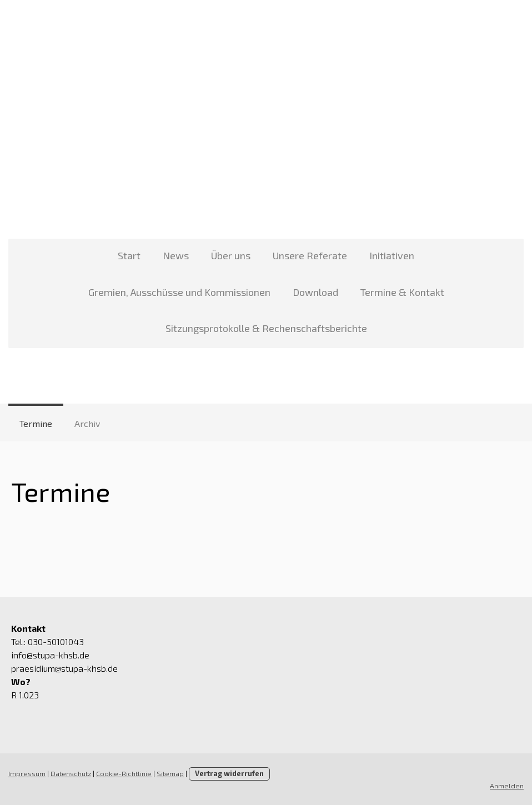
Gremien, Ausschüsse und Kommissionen (179, 292)
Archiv (87, 423)
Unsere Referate (310, 255)
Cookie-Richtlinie (124, 773)
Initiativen (392, 255)
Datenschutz (71, 773)
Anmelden (507, 786)
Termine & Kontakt (402, 292)
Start (129, 255)
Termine (36, 423)
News (176, 255)
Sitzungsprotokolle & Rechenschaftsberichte (266, 328)
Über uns (231, 255)
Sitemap (170, 773)
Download (315, 292)
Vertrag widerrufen (229, 773)
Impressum (27, 773)
